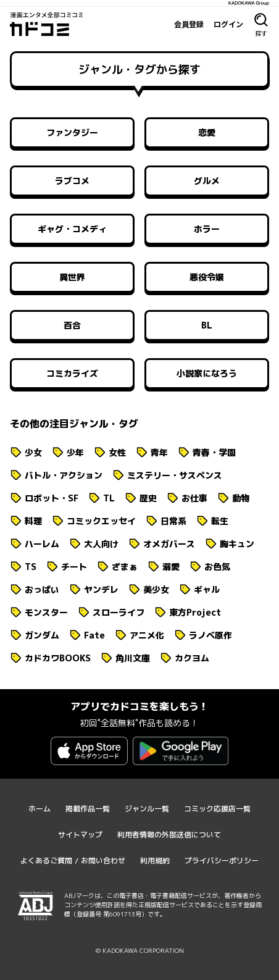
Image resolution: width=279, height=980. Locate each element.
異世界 (72, 277)
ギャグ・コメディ (72, 229)
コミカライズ (72, 373)
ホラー (207, 229)
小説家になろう (207, 373)
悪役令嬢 (207, 277)
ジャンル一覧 (147, 809)
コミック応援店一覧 (217, 809)
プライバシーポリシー (222, 861)
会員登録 (189, 24)
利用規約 (155, 861)
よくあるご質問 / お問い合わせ (73, 861)
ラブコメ (72, 181)
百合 (72, 325)
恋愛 (207, 132)
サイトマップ (80, 835)
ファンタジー (72, 132)
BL (207, 325)
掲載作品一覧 (88, 809)
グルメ (207, 181)
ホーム (40, 809)
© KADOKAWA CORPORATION (140, 950)
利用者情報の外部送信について (169, 835)
